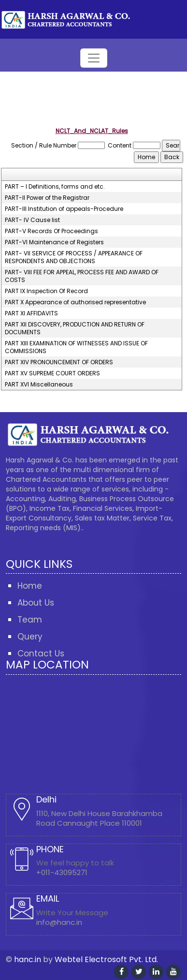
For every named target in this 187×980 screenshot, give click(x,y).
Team (30, 620)
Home (30, 586)
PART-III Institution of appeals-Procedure (64, 209)
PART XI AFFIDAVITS (31, 313)
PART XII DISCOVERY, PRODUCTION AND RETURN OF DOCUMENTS (75, 328)
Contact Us (41, 653)
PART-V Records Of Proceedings (51, 231)
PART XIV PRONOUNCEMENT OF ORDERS (59, 362)
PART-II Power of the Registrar (47, 198)
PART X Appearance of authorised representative (75, 302)
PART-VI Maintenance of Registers (54, 242)
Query (30, 637)
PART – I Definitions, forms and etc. (55, 187)
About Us (36, 603)
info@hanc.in (59, 922)
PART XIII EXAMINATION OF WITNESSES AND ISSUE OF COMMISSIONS (76, 347)
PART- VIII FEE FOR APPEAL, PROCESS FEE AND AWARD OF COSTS (82, 276)
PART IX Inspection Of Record (46, 291)
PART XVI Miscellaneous (39, 385)
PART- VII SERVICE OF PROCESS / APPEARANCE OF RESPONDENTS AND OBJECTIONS (74, 257)
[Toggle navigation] (94, 58)
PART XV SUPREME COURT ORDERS (52, 373)
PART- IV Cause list (32, 220)
